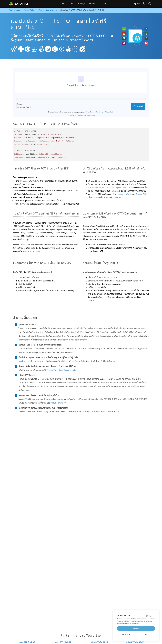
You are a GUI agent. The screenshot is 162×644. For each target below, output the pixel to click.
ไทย (137, 4)
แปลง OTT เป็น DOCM (135, 642)
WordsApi (24, 181)
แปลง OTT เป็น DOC (27, 642)
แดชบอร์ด (102, 181)
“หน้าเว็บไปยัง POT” (110, 278)
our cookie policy (135, 623)
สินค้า (64, 4)
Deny (146, 634)
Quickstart (23, 361)
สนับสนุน (81, 4)
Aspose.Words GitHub (101, 188)
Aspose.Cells (142, 194)
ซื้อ (72, 4)
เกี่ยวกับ (103, 4)
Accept (136, 628)
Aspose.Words (125, 194)
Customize (126, 634)
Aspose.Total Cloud (31, 251)
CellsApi (36, 181)
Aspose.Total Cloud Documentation (62, 370)
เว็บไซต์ (92, 4)
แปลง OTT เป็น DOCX (99, 642)
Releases (115, 191)
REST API (118, 197)
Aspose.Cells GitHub (124, 188)
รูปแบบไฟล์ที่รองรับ (58, 403)
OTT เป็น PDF (34, 278)
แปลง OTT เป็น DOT (63, 642)
